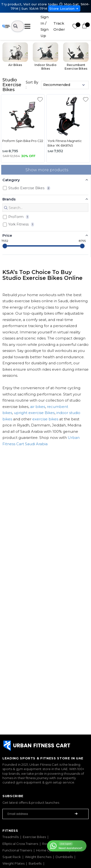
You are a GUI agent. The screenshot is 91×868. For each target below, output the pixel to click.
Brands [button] (9, 199)
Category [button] (11, 180)
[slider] (5, 246)
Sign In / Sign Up (45, 26)
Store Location (64, 9)
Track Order (59, 26)
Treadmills (11, 837)
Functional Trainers (17, 850)
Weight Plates (13, 863)
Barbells (35, 863)
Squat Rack (12, 857)
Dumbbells (64, 857)
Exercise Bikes (34, 837)
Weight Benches (38, 857)
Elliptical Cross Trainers (20, 844)
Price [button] (7, 235)
